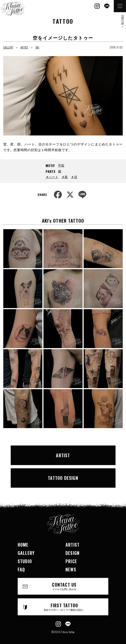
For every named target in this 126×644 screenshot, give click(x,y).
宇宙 (61, 165)
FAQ (21, 569)
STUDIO (25, 561)
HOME (23, 545)
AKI (37, 47)
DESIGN (72, 553)
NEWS (71, 569)
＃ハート (52, 177)
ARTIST (24, 47)
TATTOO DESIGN (63, 478)
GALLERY (8, 47)
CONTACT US (64, 586)
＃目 (74, 177)
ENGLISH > (123, 21)
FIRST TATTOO (64, 607)
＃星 (65, 177)
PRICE (71, 561)
